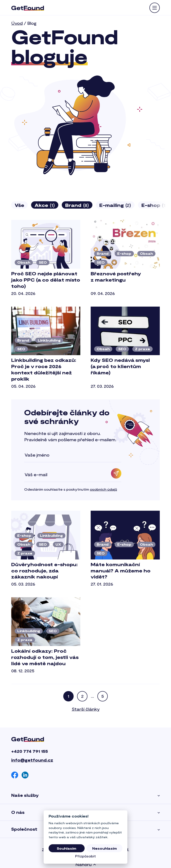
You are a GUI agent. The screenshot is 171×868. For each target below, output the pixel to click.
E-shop (124, 253)
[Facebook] (15, 775)
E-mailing (115, 205)
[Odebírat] (116, 473)
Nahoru (86, 864)
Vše (19, 205)
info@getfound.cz (32, 760)
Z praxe (142, 349)
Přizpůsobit (85, 856)
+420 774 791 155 (30, 751)
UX (58, 544)
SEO (43, 262)
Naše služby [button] (85, 795)
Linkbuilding (49, 340)
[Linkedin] (25, 775)
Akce (45, 205)
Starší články (86, 709)
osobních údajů (103, 489)
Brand (77, 205)
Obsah (24, 262)
